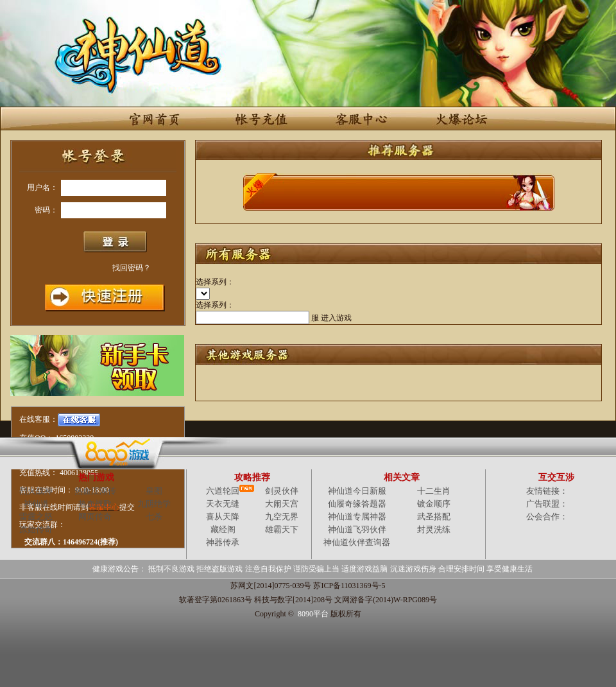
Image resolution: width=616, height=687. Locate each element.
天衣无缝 (223, 504)
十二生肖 (434, 491)
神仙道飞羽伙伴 (357, 529)
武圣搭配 (434, 517)
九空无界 (282, 517)
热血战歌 (95, 504)
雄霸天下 (282, 529)
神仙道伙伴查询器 (357, 542)
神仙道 (36, 504)
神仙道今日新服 (357, 491)
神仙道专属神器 (357, 517)
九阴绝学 (154, 504)
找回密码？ (132, 268)
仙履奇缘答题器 (357, 504)
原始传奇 (36, 529)
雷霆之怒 (36, 517)
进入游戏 (336, 318)
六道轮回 (223, 491)
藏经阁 (223, 529)
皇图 (154, 491)
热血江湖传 (95, 491)
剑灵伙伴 (282, 491)
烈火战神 (36, 491)
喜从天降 (223, 517)
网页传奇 (95, 517)
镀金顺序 (434, 504)
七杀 (154, 517)
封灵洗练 (434, 529)
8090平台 (313, 614)
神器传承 (223, 542)
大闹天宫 (282, 504)
